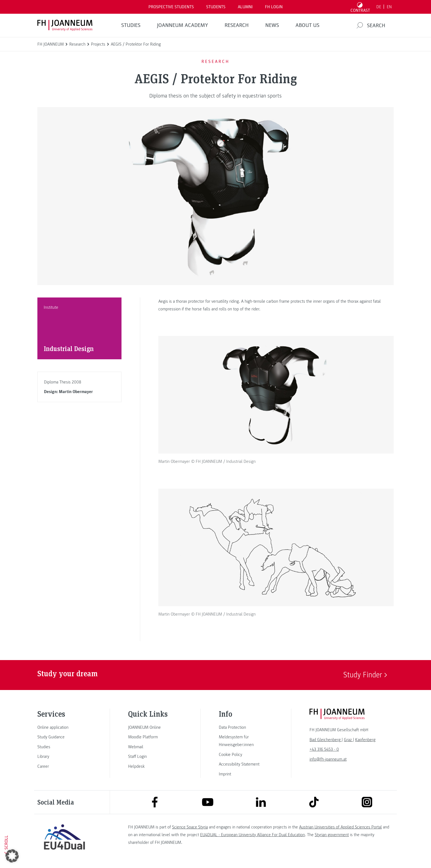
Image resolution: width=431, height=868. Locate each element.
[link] (64, 727)
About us (307, 25)
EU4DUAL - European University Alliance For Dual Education (252, 835)
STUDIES (131, 25)
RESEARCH (237, 25)
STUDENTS (216, 7)
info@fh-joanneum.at (328, 759)
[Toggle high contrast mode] (360, 7)
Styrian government (332, 835)
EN (389, 7)
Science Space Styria (190, 827)
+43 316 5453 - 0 (324, 749)
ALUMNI (245, 7)
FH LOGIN (274, 7)
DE (379, 7)
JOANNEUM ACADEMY (183, 25)
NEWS (272, 25)
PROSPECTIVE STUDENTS (171, 7)
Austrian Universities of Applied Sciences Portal (340, 827)
